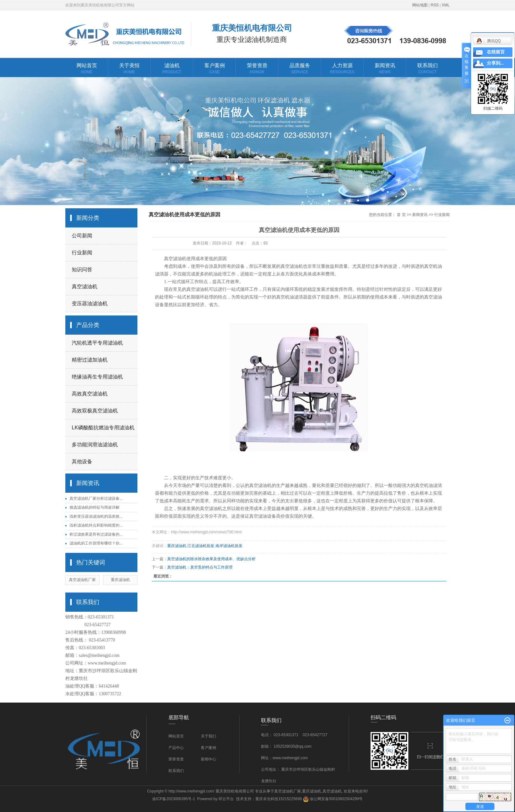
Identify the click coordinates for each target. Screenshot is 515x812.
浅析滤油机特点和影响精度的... (96, 525)
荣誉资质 (257, 69)
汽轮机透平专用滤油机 (97, 343)
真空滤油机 (85, 287)
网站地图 (420, 5)
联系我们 (427, 69)
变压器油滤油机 (90, 303)
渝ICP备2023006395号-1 (173, 799)
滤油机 (172, 69)
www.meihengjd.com (107, 663)
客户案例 (214, 69)
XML (446, 5)
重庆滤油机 (120, 580)
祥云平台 (226, 799)
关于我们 (208, 736)
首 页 (401, 215)
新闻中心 (208, 759)
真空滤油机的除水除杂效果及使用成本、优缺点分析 (211, 559)
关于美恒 (129, 69)
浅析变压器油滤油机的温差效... (96, 516)
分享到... (495, 63)
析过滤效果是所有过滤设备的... (96, 534)
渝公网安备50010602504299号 (333, 799)
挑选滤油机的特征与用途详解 (94, 507)
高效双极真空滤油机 (95, 411)
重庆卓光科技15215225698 (278, 799)
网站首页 (87, 69)
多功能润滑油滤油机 (95, 445)
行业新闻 (82, 253)
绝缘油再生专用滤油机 (97, 377)
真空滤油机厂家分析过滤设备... (96, 498)
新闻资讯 (385, 69)
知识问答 (82, 270)
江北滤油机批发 (201, 546)
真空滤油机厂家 (82, 580)
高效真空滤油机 (90, 394)
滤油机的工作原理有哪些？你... (96, 543)
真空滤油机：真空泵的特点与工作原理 (200, 567)
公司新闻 (82, 236)
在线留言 (496, 52)
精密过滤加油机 (90, 360)
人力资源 (342, 69)
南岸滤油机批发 (229, 546)
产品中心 (176, 748)
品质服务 (300, 69)
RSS (435, 5)
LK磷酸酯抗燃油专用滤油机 (103, 428)
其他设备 (82, 462)
